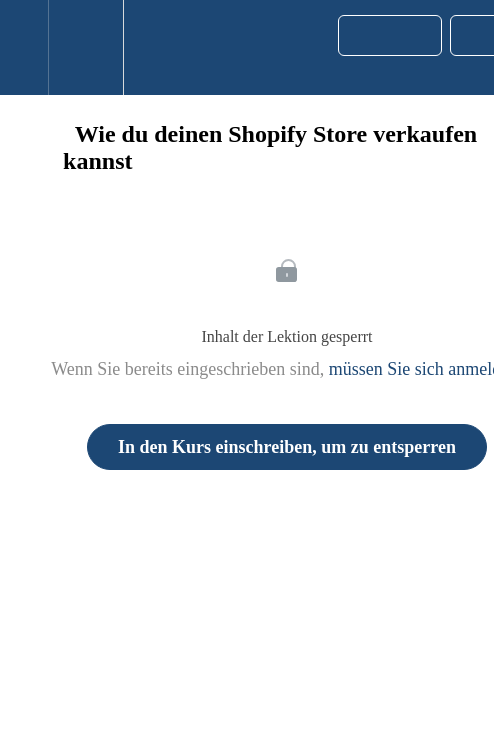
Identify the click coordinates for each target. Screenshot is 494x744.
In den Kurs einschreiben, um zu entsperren (287, 447)
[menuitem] (85, 47)
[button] (24, 47)
